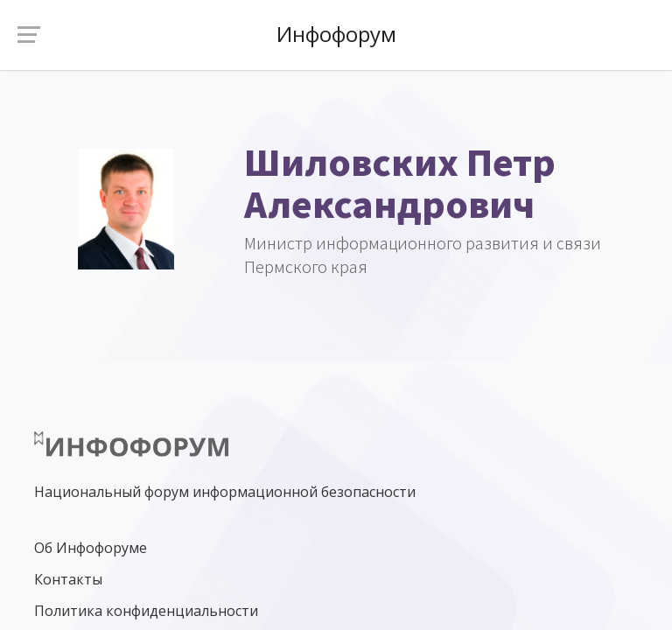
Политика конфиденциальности (146, 611)
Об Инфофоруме (91, 548)
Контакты (68, 579)
